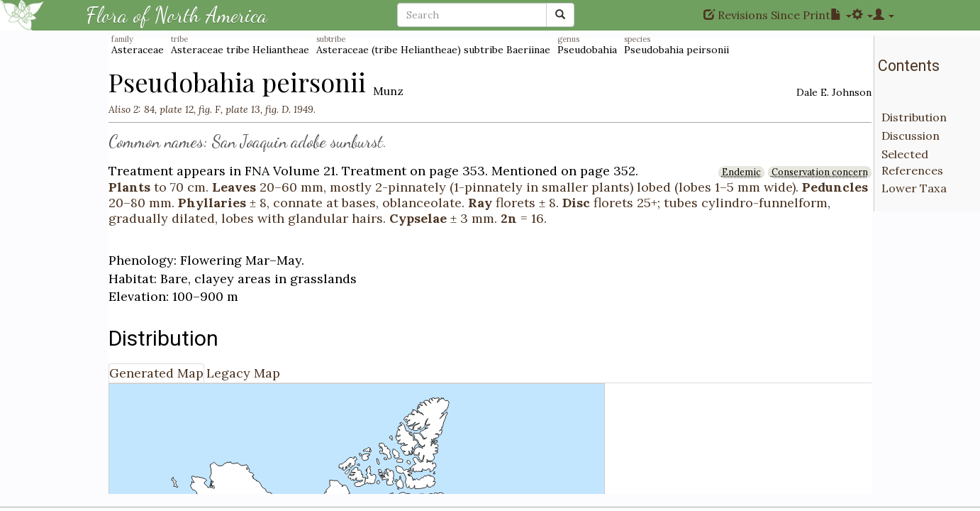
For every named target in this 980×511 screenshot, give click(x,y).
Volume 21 (304, 171)
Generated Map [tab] (156, 373)
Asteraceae (138, 50)
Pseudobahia (587, 50)
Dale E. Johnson (834, 92)
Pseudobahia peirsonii (676, 50)
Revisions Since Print (767, 15)
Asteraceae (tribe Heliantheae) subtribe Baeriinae (433, 50)
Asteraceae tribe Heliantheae (240, 50)
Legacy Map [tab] (243, 373)
